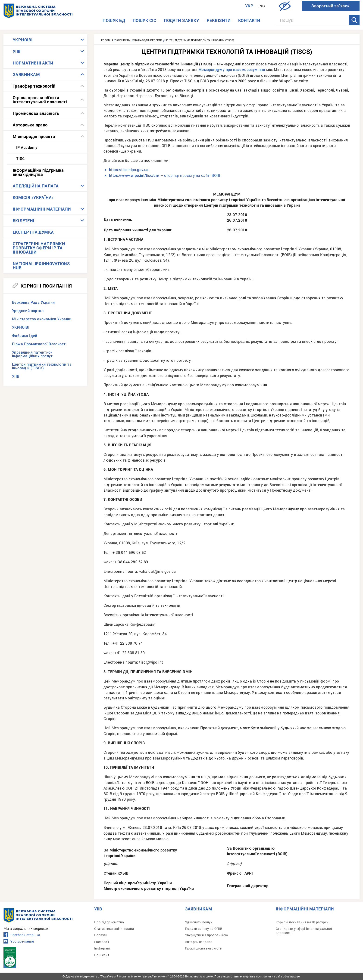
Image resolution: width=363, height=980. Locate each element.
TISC (20, 159)
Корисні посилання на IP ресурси (302, 922)
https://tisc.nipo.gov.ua (129, 170)
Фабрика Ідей (25, 336)
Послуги (101, 935)
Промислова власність (36, 113)
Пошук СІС (144, 20)
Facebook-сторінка (22, 935)
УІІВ (17, 51)
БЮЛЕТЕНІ (23, 220)
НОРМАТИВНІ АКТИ (33, 63)
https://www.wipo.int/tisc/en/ (134, 176)
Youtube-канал (19, 941)
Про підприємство (109, 922)
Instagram (102, 948)
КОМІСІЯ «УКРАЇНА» (33, 197)
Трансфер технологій (34, 86)
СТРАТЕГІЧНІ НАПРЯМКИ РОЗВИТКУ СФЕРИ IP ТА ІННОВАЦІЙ (39, 248)
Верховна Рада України (33, 302)
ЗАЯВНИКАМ (26, 74)
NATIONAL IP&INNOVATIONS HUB (41, 266)
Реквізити (219, 20)
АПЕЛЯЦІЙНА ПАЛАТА (36, 186)
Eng (261, 6)
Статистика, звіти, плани (114, 929)
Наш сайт (102, 955)
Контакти (249, 20)
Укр (249, 6)
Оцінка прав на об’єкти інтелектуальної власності (40, 100)
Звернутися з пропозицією (207, 935)
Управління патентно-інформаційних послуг (32, 354)
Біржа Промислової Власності (39, 344)
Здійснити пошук (199, 922)
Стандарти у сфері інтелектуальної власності (304, 931)
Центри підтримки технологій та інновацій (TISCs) (42, 366)
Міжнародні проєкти (34, 136)
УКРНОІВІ (23, 40)
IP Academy (27, 148)
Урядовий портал (28, 311)
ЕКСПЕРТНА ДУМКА (33, 232)
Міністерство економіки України (42, 319)
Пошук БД (114, 20)
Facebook (102, 942)
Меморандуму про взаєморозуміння (232, 70)
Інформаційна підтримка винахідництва (38, 172)
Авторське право (30, 125)
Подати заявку (181, 20)
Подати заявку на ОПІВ (204, 929)
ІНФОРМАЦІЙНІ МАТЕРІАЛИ (42, 209)
